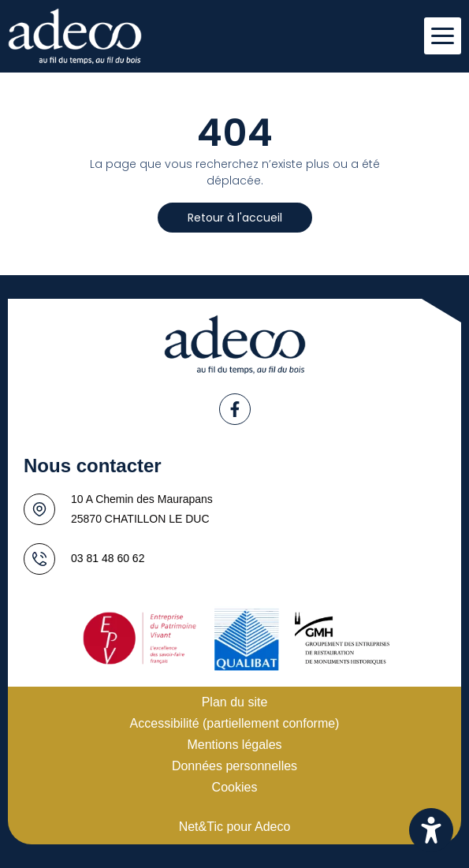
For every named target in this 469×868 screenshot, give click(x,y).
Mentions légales (234, 745)
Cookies (235, 787)
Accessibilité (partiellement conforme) (235, 723)
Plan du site (235, 702)
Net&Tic (201, 827)
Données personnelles (234, 766)
